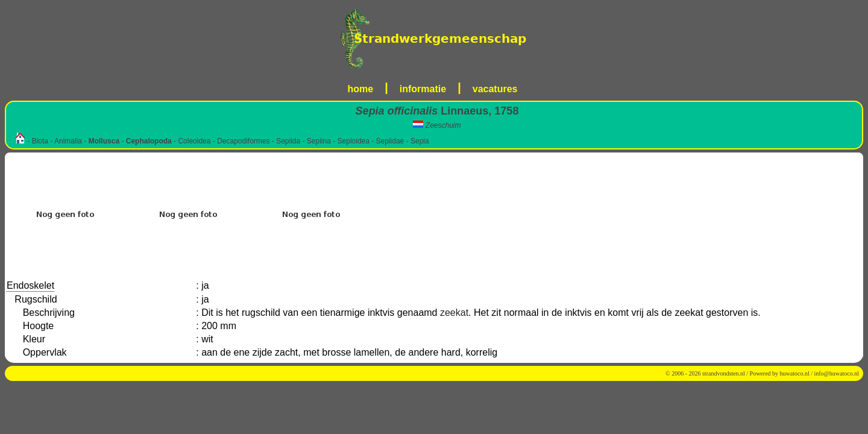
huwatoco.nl (795, 373)
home (361, 89)
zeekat (454, 313)
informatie (423, 89)
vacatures (495, 89)
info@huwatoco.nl (837, 373)
